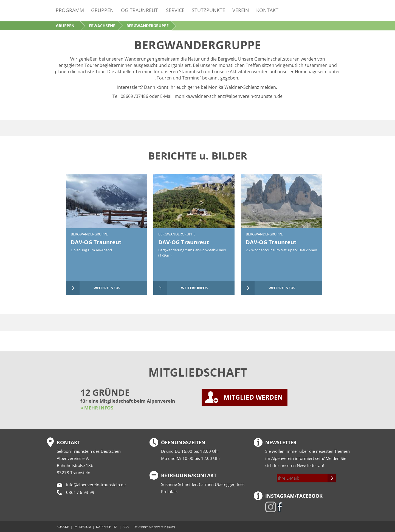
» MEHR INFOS (97, 408)
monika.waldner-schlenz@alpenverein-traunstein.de (229, 96)
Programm (70, 10)
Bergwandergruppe (89, 234)
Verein (241, 10)
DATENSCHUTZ (106, 527)
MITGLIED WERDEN (253, 397)
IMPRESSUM (82, 527)
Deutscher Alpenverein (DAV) (154, 527)
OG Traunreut (139, 10)
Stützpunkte (208, 10)
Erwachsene (102, 26)
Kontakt (267, 10)
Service (175, 10)
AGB (126, 527)
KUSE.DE (63, 527)
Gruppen (102, 10)
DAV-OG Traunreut (96, 242)
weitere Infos (107, 288)
